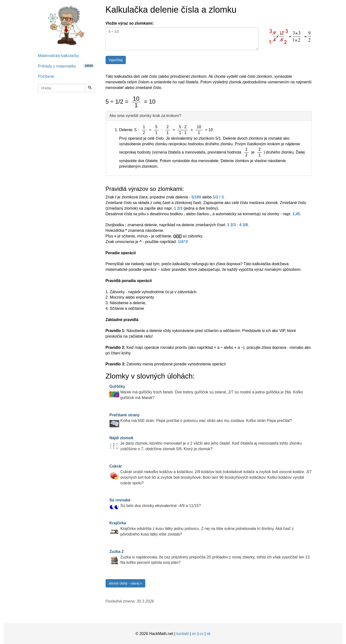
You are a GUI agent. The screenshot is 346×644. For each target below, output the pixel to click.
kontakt (183, 634)
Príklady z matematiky (66, 66)
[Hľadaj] (90, 88)
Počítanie (46, 76)
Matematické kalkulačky (59, 56)
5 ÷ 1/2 (182, 39)
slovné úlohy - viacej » (126, 583)
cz (201, 634)
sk (209, 634)
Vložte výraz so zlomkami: (130, 23)
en (194, 634)
